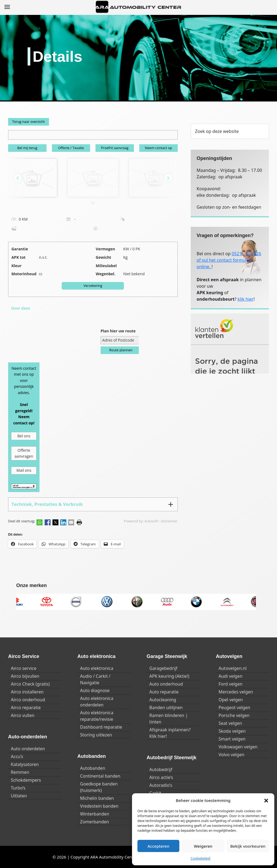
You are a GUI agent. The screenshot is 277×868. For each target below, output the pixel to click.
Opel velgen (231, 700)
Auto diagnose (95, 690)
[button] (266, 800)
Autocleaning (163, 700)
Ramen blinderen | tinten (169, 719)
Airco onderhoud (28, 700)
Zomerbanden (95, 822)
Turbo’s (18, 788)
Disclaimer (169, 521)
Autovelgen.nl (233, 668)
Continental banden (100, 776)
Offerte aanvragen (24, 453)
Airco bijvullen (25, 676)
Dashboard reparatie (101, 727)
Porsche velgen (234, 715)
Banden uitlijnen (166, 707)
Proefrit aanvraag (115, 148)
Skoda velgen (232, 731)
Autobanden (93, 768)
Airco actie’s (161, 777)
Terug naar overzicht (29, 122)
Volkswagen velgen (238, 747)
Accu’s (17, 756)
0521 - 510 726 (247, 254)
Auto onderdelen (28, 749)
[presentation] (20, 178)
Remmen (20, 772)
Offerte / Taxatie (71, 148)
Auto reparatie (164, 692)
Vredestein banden (99, 806)
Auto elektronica (97, 668)
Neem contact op (159, 148)
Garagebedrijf (163, 668)
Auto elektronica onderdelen (97, 702)
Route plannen (121, 350)
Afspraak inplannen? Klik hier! (170, 733)
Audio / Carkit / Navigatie (95, 679)
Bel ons (24, 436)
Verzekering (93, 286)
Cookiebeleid (201, 858)
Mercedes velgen (236, 692)
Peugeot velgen (234, 707)
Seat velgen (230, 723)
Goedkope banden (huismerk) (99, 787)
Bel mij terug (27, 148)
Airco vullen (23, 715)
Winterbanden (95, 814)
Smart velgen (232, 739)
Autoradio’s (161, 785)
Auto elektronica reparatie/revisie (97, 716)
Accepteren (158, 846)
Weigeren (203, 846)
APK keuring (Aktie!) (169, 676)
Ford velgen (230, 684)
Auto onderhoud (166, 684)
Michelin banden (97, 798)
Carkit (155, 793)
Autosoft (151, 521)
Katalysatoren (25, 764)
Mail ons (24, 470)
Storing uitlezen (96, 735)
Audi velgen (230, 676)
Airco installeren (27, 692)
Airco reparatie (26, 707)
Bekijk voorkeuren (248, 846)
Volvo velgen (231, 755)
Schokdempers (26, 780)
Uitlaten (19, 796)
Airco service (24, 668)
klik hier (245, 299)
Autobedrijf (161, 769)
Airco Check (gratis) (30, 684)
